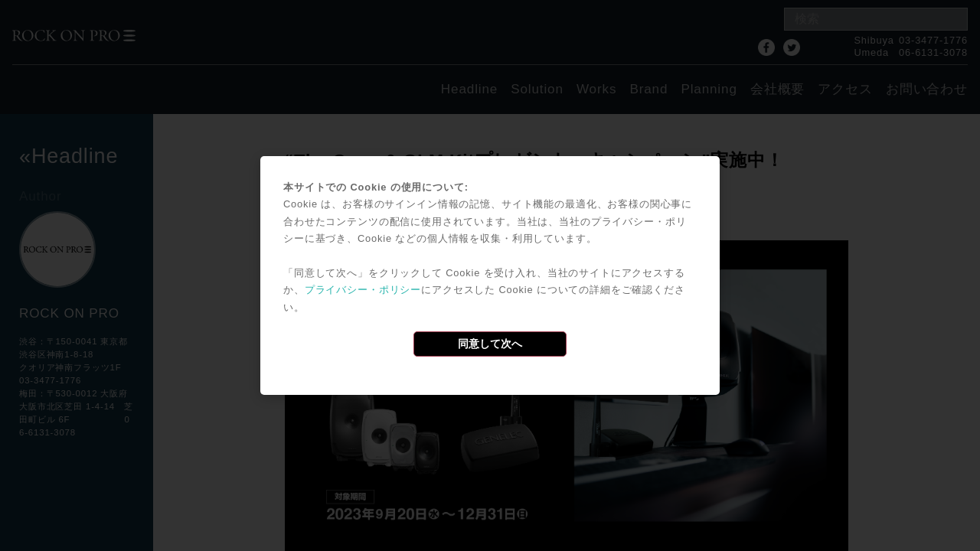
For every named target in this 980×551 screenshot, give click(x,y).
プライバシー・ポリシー (363, 290)
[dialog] (490, 275)
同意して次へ (490, 344)
